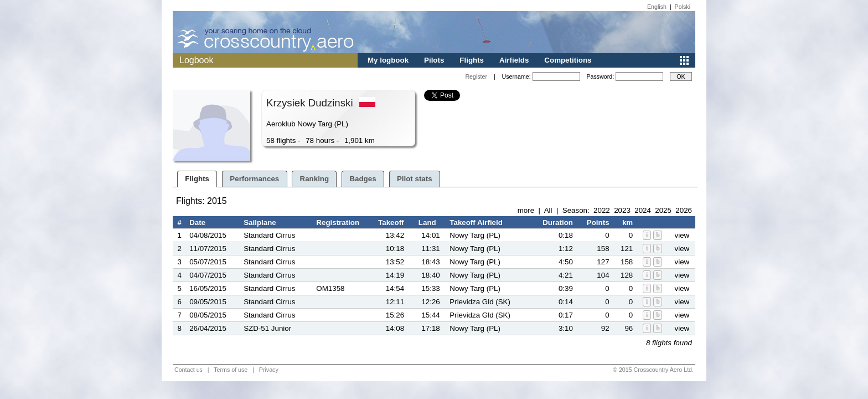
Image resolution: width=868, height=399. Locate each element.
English (657, 7)
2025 (663, 210)
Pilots (434, 60)
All (548, 210)
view (682, 235)
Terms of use (231, 370)
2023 (622, 210)
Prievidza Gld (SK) (480, 302)
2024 (643, 210)
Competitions (568, 60)
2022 (602, 210)
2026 (684, 210)
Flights (472, 60)
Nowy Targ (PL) (475, 235)
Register (476, 76)
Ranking (315, 179)
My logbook (388, 60)
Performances (254, 179)
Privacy (269, 370)
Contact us (188, 370)
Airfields (514, 60)
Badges (363, 179)
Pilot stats (415, 179)
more (526, 210)
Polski (683, 7)
